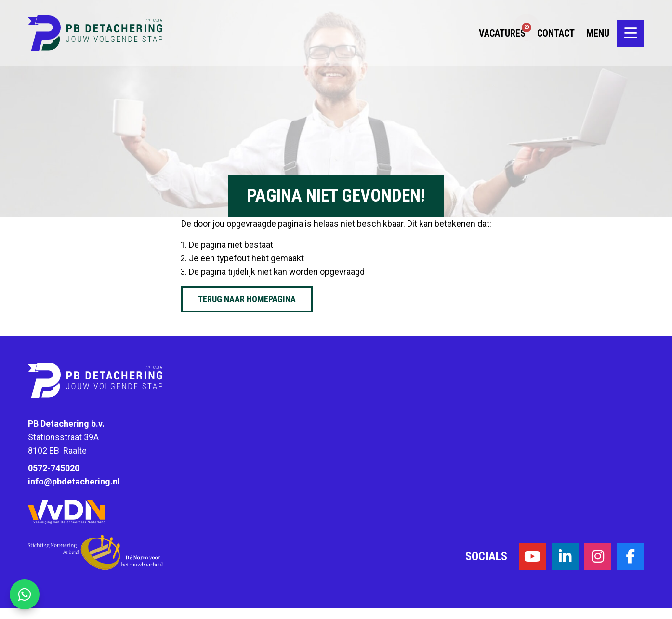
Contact (556, 39)
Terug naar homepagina (247, 299)
